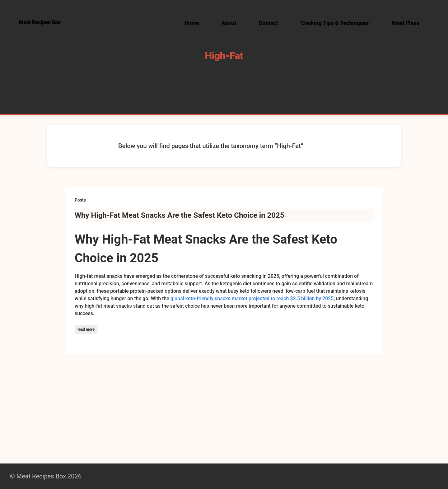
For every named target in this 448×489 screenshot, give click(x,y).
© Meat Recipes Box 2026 (46, 476)
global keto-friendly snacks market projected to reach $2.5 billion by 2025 (252, 298)
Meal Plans (406, 23)
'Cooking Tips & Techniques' (335, 23)
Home (192, 23)
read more (86, 329)
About (229, 23)
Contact (268, 23)
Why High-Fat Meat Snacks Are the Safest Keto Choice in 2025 (180, 215)
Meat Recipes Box (40, 22)
